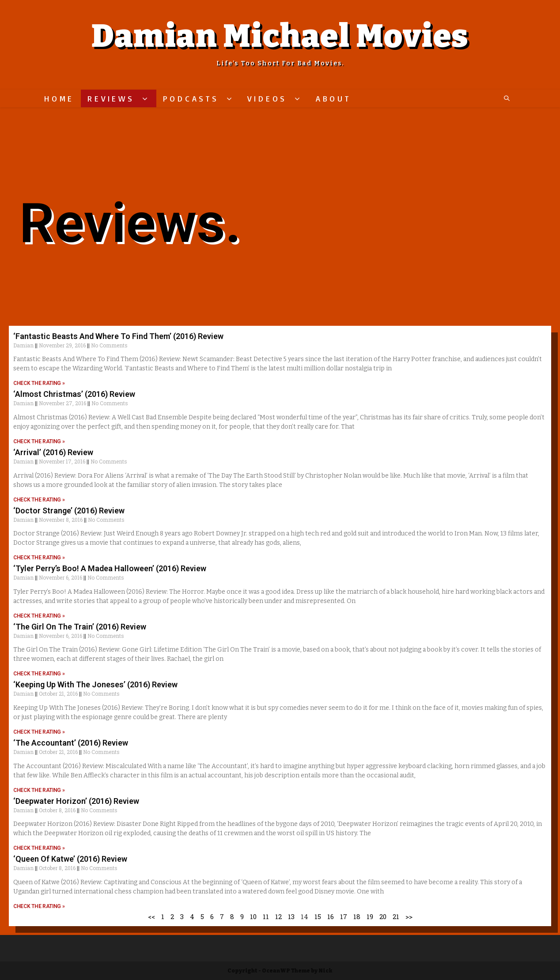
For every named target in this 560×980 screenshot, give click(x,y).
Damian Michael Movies (280, 36)
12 (278, 916)
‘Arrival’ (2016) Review (53, 452)
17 (344, 916)
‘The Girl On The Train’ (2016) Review (80, 627)
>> (409, 916)
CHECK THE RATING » (39, 383)
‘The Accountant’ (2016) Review (71, 743)
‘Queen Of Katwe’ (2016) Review (70, 859)
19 (370, 916)
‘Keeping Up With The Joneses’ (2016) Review (95, 684)
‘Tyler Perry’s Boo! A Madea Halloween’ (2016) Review (110, 568)
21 (396, 916)
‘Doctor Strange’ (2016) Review (69, 511)
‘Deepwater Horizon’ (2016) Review (76, 801)
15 (318, 916)
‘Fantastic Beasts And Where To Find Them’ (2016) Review (118, 336)
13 (291, 916)
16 (331, 916)
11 (266, 916)
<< (151, 916)
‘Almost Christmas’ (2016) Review (74, 394)
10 (253, 916)
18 (357, 916)
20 (383, 916)
